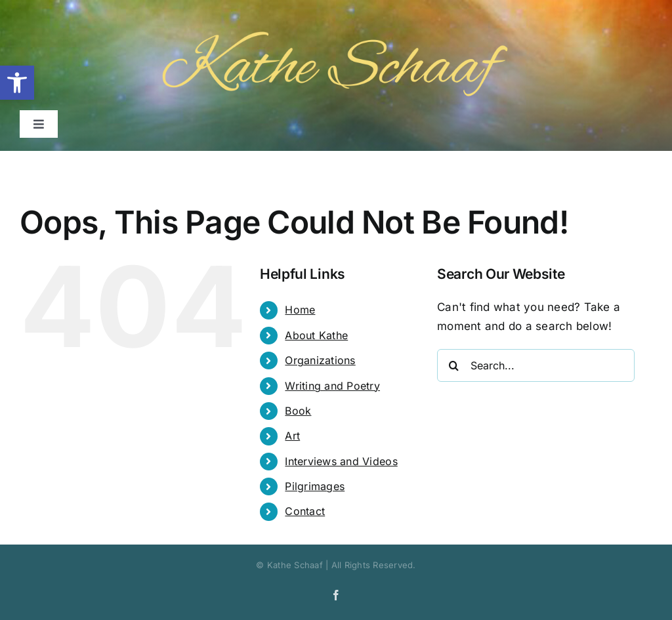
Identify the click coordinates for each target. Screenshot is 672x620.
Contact (305, 511)
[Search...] (536, 365)
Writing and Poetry (332, 386)
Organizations (320, 360)
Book (298, 411)
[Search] (453, 365)
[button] (17, 83)
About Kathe (316, 335)
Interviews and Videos (341, 461)
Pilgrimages (315, 486)
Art (292, 436)
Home (300, 310)
